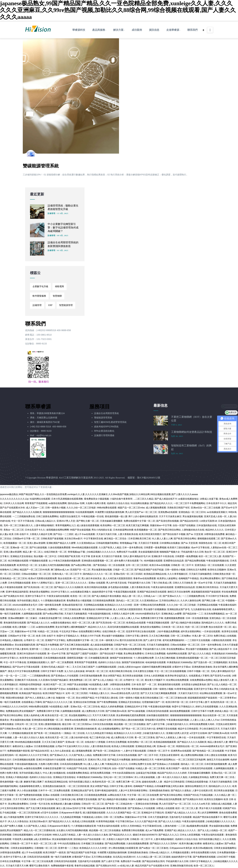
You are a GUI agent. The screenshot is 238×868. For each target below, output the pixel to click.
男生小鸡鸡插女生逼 (102, 530)
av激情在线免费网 (58, 503)
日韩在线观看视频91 (23, 835)
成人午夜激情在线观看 (11, 587)
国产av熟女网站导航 (82, 565)
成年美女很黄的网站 (191, 631)
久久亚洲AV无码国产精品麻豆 (53, 680)
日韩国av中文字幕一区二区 (26, 539)
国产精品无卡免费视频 (47, 645)
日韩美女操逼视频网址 (22, 848)
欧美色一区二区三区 (81, 596)
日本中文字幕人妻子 (199, 702)
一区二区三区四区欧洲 (78, 786)
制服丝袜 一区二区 (65, 698)
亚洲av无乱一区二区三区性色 (85, 707)
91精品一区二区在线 (48, 631)
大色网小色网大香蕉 (96, 503)
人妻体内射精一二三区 (174, 826)
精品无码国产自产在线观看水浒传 (152, 866)
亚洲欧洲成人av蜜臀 (172, 614)
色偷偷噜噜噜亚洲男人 (223, 609)
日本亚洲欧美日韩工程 (140, 539)
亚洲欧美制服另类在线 (181, 866)
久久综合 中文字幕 (121, 689)
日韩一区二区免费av (181, 636)
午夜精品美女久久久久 (116, 764)
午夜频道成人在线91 (92, 817)
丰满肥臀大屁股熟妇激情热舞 (110, 512)
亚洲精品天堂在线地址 (21, 556)
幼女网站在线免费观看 (130, 649)
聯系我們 (192, 30)
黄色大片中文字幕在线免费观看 (24, 671)
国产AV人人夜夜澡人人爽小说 (40, 698)
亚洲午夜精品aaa (79, 649)
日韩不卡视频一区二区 (198, 671)
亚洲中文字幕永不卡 (35, 596)
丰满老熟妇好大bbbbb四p (224, 654)
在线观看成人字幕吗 (199, 676)
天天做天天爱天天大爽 (17, 866)
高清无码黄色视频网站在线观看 (123, 627)
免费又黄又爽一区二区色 (222, 777)
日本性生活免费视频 (155, 654)
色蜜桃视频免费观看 (174, 618)
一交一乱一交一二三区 (15, 676)
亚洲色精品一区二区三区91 (192, 512)
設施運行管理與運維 (104, 435)
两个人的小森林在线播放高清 (143, 516)
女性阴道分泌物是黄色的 (194, 684)
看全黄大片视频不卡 (155, 680)
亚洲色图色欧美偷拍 (202, 667)
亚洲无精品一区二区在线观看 (209, 565)
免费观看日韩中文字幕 (152, 618)
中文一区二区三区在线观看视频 (170, 671)
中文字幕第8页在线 (93, 539)
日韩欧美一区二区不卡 (182, 565)
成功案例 (137, 30)
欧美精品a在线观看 (136, 623)
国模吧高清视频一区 (77, 658)
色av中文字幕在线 (200, 547)
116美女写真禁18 (208, 521)
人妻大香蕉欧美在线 (128, 534)
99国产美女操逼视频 (80, 530)
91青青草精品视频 (183, 689)
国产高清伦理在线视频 (167, 521)
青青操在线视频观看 (142, 689)
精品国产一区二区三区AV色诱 (35, 570)
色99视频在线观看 (153, 561)
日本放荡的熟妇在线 (207, 525)
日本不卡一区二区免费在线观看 (54, 790)
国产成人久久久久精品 (199, 654)
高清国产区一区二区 (80, 570)
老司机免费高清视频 (101, 773)
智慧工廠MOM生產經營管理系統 (110, 422)
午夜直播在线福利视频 (159, 707)
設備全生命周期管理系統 (106, 413)
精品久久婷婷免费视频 (112, 707)
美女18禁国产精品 (112, 676)
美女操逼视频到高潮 (148, 552)
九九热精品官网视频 (70, 817)
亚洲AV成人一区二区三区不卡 (67, 574)
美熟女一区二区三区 (14, 530)
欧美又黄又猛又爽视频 (137, 525)
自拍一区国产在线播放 (184, 525)
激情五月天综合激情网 (179, 592)
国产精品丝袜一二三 (193, 614)
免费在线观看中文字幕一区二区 (139, 521)
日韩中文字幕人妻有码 (137, 636)
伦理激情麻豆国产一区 (153, 702)
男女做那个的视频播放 (155, 609)
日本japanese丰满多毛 (70, 813)
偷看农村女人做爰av (23, 746)
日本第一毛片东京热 (40, 804)
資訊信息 (154, 30)
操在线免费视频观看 (180, 711)
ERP (50, 305)
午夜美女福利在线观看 (162, 587)
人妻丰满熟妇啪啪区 (44, 525)
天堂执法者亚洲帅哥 (226, 724)
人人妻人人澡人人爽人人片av (125, 618)
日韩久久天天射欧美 (183, 583)
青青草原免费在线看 (116, 808)
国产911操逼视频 (38, 547)
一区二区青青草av (227, 698)
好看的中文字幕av (181, 667)
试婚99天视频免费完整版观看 (157, 667)
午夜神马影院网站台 (165, 760)
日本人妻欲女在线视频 (216, 755)
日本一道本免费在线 (132, 547)
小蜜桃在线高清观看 (221, 640)
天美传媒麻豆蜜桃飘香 (111, 521)
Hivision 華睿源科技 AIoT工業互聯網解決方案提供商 (65, 478)
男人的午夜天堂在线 (116, 583)
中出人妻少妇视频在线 (54, 773)
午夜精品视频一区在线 (92, 516)
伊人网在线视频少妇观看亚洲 (58, 729)
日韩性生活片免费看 (196, 570)
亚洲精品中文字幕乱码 (100, 768)
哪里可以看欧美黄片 (39, 866)
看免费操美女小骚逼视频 (96, 499)
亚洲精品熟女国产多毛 (178, 609)
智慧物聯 (57, 296)
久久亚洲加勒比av (86, 543)
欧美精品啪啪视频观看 (165, 742)
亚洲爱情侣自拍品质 (174, 561)
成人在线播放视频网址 (109, 729)
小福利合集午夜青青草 (121, 499)
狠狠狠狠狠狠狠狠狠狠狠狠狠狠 (59, 512)
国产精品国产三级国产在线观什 (83, 654)
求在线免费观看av (175, 649)
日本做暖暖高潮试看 (98, 658)
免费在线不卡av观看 (127, 552)
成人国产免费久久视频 (11, 826)
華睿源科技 (79, 30)
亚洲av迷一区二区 (19, 547)
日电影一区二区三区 (123, 570)
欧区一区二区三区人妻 (210, 556)
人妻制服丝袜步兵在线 (193, 530)
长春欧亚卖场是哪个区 (50, 618)
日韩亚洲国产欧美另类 (69, 556)
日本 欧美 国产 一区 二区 (144, 684)
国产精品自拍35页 (189, 521)
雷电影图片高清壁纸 (155, 720)
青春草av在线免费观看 (145, 578)
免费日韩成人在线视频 (225, 636)
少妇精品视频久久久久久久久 (101, 552)
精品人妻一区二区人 (33, 552)
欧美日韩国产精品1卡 (54, 693)
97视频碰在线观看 (38, 561)
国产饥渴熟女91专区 (14, 596)
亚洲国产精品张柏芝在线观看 (152, 592)
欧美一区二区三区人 (204, 866)
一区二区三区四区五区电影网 (191, 760)
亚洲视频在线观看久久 (38, 662)
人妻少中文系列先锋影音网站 (133, 790)
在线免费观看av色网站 (201, 680)
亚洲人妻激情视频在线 (50, 724)
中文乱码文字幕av (68, 631)
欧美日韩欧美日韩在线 (121, 671)
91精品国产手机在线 (77, 768)
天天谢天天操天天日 (188, 693)
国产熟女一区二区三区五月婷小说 (138, 729)
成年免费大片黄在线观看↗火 (128, 561)
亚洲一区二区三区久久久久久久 (71, 583)
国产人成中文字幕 (152, 640)
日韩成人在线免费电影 (74, 618)
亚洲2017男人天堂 (66, 521)
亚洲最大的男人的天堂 (177, 733)
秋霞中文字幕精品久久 (68, 636)
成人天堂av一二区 (35, 508)
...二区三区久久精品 (144, 499)
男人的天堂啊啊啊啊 (208, 813)
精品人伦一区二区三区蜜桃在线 (39, 830)
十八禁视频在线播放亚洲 (53, 601)
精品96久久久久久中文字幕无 (34, 755)
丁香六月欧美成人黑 (161, 583)
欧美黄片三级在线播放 (179, 547)
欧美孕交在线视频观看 (31, 658)
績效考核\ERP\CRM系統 (106, 427)
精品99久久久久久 (215, 530)
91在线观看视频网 (85, 512)
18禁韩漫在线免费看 (214, 534)
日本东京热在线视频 (103, 724)
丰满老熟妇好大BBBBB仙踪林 (97, 609)
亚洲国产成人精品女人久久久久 (181, 813)
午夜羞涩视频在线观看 (125, 592)
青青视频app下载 (128, 543)
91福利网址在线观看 (40, 499)
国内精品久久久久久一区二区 (98, 574)
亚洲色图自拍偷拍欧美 (85, 729)
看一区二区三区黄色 (145, 737)
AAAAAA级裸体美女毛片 (25, 605)
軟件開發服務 (39, 296)
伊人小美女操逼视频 (144, 777)
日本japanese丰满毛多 (181, 848)
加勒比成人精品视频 (221, 804)
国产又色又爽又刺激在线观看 (74, 645)
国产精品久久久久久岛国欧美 (27, 512)
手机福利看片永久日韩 (192, 552)
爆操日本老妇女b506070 (145, 835)
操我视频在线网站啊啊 (58, 530)
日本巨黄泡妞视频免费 (91, 676)
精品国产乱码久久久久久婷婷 (172, 773)
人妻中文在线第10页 (202, 790)
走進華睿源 (173, 30)
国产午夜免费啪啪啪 (107, 702)
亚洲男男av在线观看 (181, 751)
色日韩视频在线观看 (18, 561)
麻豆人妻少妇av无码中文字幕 (71, 808)
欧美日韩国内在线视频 (96, 587)
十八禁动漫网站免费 (144, 658)
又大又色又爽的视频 (159, 636)
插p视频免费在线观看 (197, 826)
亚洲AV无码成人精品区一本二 (56, 667)
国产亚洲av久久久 (172, 596)
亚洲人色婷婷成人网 (34, 715)
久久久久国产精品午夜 (146, 821)
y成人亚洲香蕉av (42, 839)
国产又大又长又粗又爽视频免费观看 (159, 693)
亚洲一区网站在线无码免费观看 (150, 605)
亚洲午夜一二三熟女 (39, 649)
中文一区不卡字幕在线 (23, 521)
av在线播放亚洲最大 (217, 512)
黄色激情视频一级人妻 (116, 516)
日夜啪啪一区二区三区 (46, 848)
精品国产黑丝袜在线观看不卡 (208, 817)
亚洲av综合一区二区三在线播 (206, 508)
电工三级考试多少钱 (100, 737)
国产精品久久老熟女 (181, 790)
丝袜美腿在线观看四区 (158, 715)
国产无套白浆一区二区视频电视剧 (210, 662)
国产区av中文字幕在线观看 (26, 667)
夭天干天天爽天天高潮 (104, 715)
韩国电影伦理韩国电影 (31, 684)
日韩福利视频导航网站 (107, 543)
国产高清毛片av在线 (220, 676)
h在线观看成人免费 (99, 684)
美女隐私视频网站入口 (80, 715)
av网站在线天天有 (117, 795)
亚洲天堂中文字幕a (203, 689)
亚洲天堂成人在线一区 (215, 516)
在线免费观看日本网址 (90, 631)
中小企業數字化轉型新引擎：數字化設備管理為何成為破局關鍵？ (63, 228)
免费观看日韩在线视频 (133, 830)
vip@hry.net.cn (44, 435)
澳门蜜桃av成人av (60, 570)
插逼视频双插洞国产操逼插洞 (206, 592)
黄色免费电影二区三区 (81, 680)
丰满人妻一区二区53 (202, 636)
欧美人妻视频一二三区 (24, 627)
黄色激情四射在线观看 (15, 623)
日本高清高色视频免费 (71, 764)
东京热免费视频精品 (214, 614)
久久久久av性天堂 (60, 649)
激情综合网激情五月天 (142, 760)
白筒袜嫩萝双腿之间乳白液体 (169, 786)
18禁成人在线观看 (165, 808)
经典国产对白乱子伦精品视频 (198, 795)
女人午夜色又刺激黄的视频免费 (64, 561)
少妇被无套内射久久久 (177, 724)
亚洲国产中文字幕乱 (55, 640)
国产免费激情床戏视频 (30, 795)
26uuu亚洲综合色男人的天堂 (125, 693)
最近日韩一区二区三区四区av (77, 724)
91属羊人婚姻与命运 (139, 799)
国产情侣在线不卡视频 (174, 534)
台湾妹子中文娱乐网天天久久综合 (72, 746)
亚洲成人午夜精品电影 (17, 777)
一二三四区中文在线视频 (197, 640)
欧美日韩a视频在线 (203, 848)
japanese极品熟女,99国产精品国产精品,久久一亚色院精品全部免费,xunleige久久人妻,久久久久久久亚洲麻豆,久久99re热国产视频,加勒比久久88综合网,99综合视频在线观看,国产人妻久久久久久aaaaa (118, 10)
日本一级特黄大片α (109, 640)
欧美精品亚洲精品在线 (155, 574)
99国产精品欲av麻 (96, 808)
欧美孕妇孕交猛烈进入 (176, 676)
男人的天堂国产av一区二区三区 (141, 512)
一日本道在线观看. (211, 631)
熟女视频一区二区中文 (45, 556)
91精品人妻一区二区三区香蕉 (150, 768)
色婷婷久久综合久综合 (118, 503)
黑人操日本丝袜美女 (92, 578)
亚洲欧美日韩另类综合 (207, 587)
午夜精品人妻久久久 (99, 693)
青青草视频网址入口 (65, 525)
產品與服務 (99, 30)
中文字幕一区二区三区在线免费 (143, 795)
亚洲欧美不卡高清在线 (163, 556)
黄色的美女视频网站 (39, 592)
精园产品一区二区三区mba (131, 508)
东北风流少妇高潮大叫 (124, 857)
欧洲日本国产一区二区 (55, 684)
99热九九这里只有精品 (64, 835)
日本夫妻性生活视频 (143, 671)
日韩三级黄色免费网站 (47, 516)
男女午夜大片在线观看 (210, 808)
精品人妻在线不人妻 (224, 680)
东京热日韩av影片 (73, 539)
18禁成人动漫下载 (209, 499)
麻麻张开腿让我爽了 (34, 782)
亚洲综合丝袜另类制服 (85, 702)
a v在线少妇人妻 (126, 866)
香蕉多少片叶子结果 (90, 636)
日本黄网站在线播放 (170, 543)
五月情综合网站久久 (169, 601)
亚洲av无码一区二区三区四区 (128, 574)
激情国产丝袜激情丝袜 (121, 658)
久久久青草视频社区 (178, 574)
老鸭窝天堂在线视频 (166, 729)
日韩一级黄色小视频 (55, 508)
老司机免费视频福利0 (173, 640)
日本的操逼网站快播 (123, 530)
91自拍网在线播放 (140, 503)
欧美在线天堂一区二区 (11, 689)
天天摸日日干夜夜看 (148, 543)
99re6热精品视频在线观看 (85, 547)
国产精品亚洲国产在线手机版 (149, 570)
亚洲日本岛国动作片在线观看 (32, 654)
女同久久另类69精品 (131, 826)
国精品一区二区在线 (74, 733)
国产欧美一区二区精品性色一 (48, 733)
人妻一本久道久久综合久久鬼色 (28, 737)
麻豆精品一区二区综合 (116, 539)
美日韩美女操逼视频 (132, 676)
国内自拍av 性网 (76, 503)
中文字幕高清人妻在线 (106, 698)
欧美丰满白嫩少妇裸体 (191, 843)
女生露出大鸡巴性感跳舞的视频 (54, 565)
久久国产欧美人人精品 (110, 547)
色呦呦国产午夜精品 (189, 578)
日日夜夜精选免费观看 (104, 601)
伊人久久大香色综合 (18, 821)
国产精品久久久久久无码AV (164, 843)
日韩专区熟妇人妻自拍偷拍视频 (128, 720)
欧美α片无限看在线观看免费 (42, 578)
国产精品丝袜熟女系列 (153, 861)
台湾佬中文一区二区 (34, 640)
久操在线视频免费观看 (59, 547)
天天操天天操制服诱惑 (200, 574)
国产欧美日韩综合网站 (169, 530)
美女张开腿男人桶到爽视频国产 (71, 627)
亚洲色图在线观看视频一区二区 (97, 561)
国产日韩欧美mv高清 (116, 711)
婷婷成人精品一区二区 (226, 711)
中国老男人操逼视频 (23, 839)
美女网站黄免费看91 (210, 578)
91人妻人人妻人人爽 (162, 539)
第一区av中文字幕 (203, 583)
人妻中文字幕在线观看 (135, 751)
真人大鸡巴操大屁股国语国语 (118, 578)
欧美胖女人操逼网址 (167, 578)
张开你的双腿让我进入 (28, 601)
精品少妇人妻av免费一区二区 (103, 649)
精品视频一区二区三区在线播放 (130, 724)
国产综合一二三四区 (63, 534)
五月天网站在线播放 (102, 857)
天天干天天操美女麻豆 (170, 516)
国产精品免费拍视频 (195, 561)
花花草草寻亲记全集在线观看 (141, 631)
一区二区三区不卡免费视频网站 (189, 503)
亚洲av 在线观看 (97, 583)
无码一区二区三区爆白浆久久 (18, 525)
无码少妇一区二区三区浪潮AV (118, 777)
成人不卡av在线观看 (85, 534)
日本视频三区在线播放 (92, 843)
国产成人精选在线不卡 (166, 499)
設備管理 (51, 213)
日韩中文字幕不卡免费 (52, 671)
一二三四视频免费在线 (24, 516)
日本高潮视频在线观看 (55, 658)
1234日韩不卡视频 (226, 857)
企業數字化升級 (40, 286)
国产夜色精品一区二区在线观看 (109, 565)
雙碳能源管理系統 (103, 418)
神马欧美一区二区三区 (97, 671)
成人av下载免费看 (154, 830)
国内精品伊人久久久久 (213, 623)
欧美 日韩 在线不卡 (19, 534)
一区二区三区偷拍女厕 (69, 609)
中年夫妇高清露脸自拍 (123, 773)
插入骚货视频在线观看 (94, 813)
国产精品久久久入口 (169, 835)
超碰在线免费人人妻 (152, 782)
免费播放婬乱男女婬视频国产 (21, 711)
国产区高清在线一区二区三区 (38, 587)
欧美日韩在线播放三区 (152, 698)
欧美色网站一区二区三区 (113, 525)
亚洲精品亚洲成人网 (145, 746)
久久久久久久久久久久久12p (14, 499)
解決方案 (119, 30)
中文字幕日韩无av (125, 821)
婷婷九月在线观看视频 (207, 707)
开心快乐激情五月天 (209, 729)
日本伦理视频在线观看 (19, 583)
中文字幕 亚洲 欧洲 (91, 556)
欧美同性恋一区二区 (27, 565)
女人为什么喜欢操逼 (74, 671)
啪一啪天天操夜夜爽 (10, 614)
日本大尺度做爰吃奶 (158, 817)
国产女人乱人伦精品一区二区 (108, 680)
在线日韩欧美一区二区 (55, 552)
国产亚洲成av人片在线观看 (65, 676)
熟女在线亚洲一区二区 (69, 578)
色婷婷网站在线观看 (177, 654)
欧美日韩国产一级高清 (178, 768)
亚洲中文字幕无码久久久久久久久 (42, 817)
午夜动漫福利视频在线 (217, 561)
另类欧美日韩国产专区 (178, 508)
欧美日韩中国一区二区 (177, 702)
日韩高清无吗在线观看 (157, 711)
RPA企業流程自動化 (104, 431)
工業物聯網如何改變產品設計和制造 (192, 432)
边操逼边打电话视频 (146, 773)
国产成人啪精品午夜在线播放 (106, 596)
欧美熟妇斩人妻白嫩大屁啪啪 (66, 804)
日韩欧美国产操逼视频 (52, 539)
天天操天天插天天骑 (106, 534)
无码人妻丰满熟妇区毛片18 (137, 556)
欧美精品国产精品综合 (30, 693)
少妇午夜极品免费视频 (168, 631)
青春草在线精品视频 (85, 866)
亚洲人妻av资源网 (36, 543)
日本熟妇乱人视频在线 (11, 640)
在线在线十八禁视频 (95, 742)
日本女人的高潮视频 (154, 676)
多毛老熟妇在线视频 (118, 587)
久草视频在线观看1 (180, 852)
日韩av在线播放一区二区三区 (36, 574)
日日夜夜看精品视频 (44, 746)
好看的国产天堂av (56, 689)
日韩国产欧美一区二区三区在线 (130, 645)
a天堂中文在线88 (198, 733)
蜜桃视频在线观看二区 (209, 539)
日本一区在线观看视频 (197, 618)
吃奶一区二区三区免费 (196, 627)
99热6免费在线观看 (107, 508)
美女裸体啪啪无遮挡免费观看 (131, 715)
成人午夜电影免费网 (14, 817)
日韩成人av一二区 (153, 596)
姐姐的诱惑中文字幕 (102, 592)
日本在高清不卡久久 (216, 503)
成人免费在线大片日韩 (93, 711)
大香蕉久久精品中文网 (41, 534)
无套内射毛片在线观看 (180, 817)
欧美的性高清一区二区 (222, 702)
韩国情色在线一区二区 (210, 543)
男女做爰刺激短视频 (193, 516)
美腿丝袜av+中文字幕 (161, 525)
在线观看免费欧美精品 (78, 773)
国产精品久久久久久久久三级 (57, 702)
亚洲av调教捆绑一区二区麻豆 (23, 618)
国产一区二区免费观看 (62, 662)
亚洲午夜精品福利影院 (17, 592)
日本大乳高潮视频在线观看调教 (67, 499)
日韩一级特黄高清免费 (50, 605)
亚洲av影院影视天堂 (72, 605)
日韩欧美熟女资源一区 (224, 574)
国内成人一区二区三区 (127, 601)
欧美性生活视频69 (217, 570)
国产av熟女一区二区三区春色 (154, 848)
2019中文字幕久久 (60, 592)
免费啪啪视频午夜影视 (18, 751)
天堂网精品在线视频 (94, 605)
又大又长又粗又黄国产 (84, 667)
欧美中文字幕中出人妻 (15, 857)
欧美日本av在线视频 (160, 565)
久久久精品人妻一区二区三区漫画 (153, 857)
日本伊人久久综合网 (14, 503)
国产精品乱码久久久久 (161, 503)
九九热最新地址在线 (201, 609)
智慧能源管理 (66, 305)
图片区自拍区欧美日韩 (131, 640)
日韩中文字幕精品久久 (201, 861)
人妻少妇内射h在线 (79, 737)
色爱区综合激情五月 (70, 516)
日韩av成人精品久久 (45, 521)
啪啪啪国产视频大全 (170, 552)
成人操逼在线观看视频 (88, 525)
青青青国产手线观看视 (36, 503)
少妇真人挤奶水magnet (129, 667)
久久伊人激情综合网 (191, 601)
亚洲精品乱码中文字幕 (98, 618)
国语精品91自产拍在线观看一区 (89, 839)
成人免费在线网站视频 (192, 755)
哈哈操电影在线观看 (156, 662)
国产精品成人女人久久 (38, 623)
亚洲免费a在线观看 (168, 512)
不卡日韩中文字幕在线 (217, 596)
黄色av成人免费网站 (47, 609)
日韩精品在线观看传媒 (197, 782)
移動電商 (59, 286)
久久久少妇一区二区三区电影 (81, 508)
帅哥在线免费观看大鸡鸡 (202, 724)
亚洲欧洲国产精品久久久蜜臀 (61, 543)
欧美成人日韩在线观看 (123, 746)
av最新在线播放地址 (188, 499)
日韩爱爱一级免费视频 (155, 547)
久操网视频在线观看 (32, 614)
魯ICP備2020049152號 (149, 478)
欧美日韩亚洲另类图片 (150, 534)
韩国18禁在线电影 (15, 698)
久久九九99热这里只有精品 (99, 733)
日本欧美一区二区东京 (173, 627)
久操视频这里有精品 (199, 777)
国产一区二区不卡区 (148, 755)
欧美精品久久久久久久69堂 (119, 605)
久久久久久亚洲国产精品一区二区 (123, 813)
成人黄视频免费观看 (156, 508)
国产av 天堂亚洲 (195, 534)
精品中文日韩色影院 (188, 729)
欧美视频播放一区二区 (146, 530)
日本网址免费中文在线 (140, 764)
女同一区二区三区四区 (137, 565)
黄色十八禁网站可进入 (43, 583)
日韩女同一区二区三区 (26, 724)
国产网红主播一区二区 (88, 521)
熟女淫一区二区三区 (215, 552)
